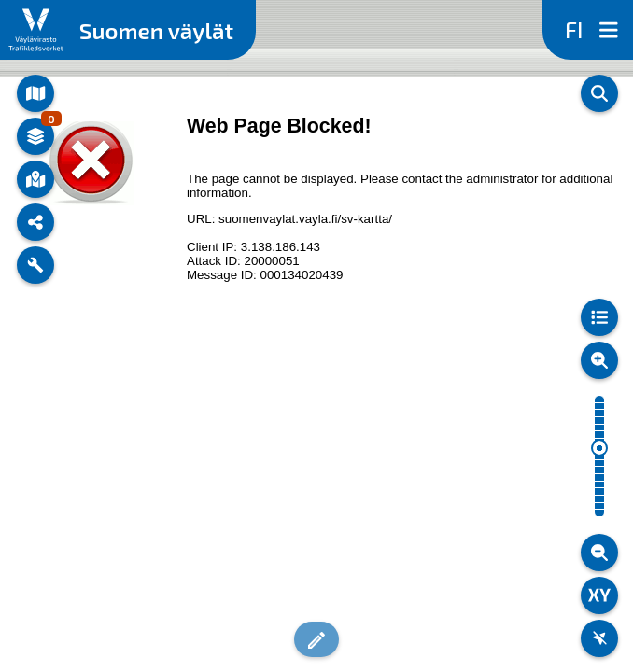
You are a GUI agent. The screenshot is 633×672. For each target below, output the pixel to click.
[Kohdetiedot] (35, 179)
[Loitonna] (599, 553)
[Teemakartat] (35, 93)
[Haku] (599, 93)
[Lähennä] (599, 360)
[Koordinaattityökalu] (599, 595)
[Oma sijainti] (599, 638)
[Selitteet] (599, 317)
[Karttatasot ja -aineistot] (35, 136)
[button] (316, 639)
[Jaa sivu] (35, 222)
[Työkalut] (35, 265)
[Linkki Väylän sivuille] (36, 30)
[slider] (599, 448)
